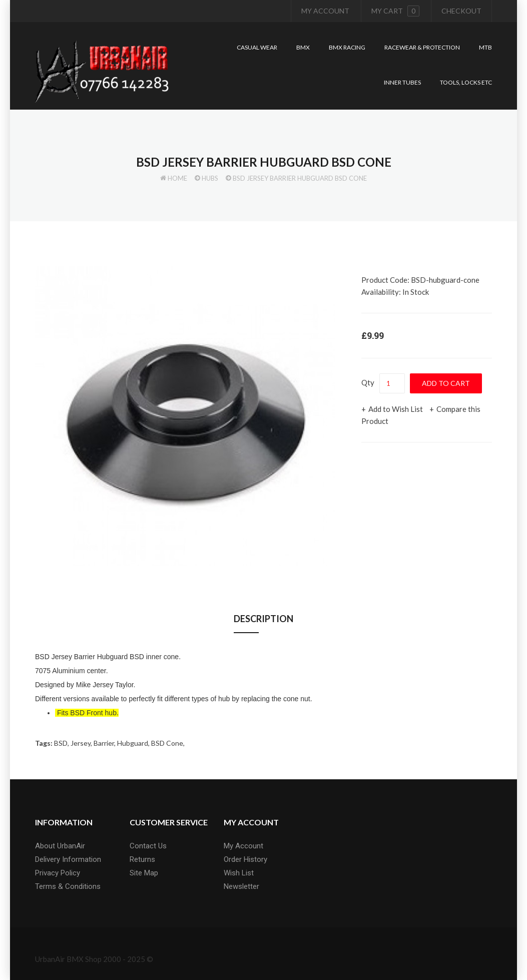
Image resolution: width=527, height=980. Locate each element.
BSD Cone (167, 743)
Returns (142, 859)
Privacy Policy (58, 873)
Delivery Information (68, 859)
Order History (245, 859)
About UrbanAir (60, 846)
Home (177, 178)
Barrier (104, 743)
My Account (325, 11)
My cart (395, 11)
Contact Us (148, 846)
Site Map (144, 873)
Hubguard (133, 743)
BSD (61, 743)
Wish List (239, 873)
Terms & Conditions (68, 886)
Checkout (461, 11)
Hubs (210, 178)
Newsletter (241, 886)
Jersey (81, 743)
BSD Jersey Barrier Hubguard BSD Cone (300, 178)
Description (263, 619)
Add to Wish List (396, 409)
